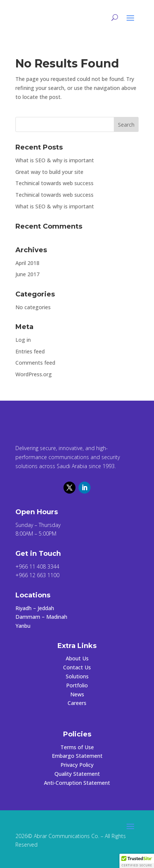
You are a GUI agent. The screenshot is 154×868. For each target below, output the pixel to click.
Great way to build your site (49, 172)
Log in (23, 340)
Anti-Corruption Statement (77, 783)
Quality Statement (77, 774)
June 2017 (27, 274)
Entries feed (30, 351)
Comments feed (35, 363)
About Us (77, 658)
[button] (137, 861)
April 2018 (27, 263)
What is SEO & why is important (55, 160)
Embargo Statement (77, 756)
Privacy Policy (77, 765)
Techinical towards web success (54, 183)
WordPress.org (34, 374)
